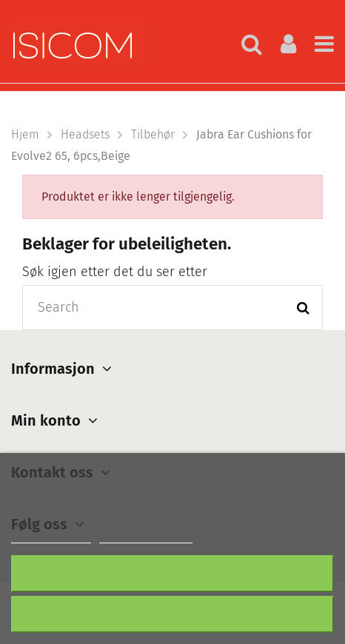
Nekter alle (172, 573)
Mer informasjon (51, 536)
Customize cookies (146, 536)
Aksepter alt (172, 614)
